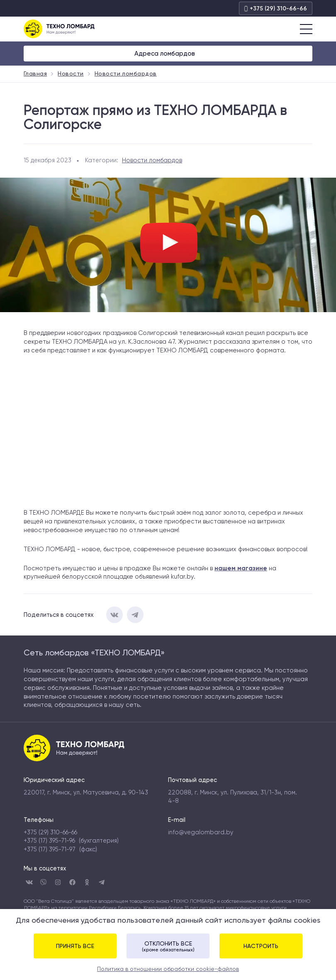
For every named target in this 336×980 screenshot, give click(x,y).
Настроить (261, 946)
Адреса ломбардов (166, 54)
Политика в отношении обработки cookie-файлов (168, 969)
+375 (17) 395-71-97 (50, 849)
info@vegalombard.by (201, 832)
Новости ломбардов (152, 160)
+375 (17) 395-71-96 (49, 841)
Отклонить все (168, 946)
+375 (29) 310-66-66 (276, 9)
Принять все (75, 946)
